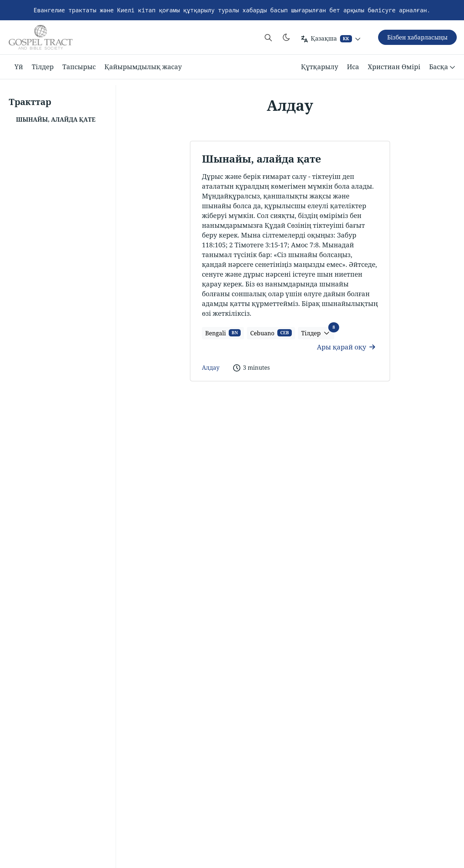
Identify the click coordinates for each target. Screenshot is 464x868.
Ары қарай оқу (346, 347)
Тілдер (43, 67)
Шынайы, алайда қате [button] (56, 119)
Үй (19, 67)
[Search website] (268, 37)
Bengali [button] (223, 333)
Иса (353, 67)
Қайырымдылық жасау (143, 67)
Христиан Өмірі (394, 67)
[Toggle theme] (286, 37)
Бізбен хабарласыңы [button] (417, 37)
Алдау (211, 368)
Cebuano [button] (271, 333)
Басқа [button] (443, 67)
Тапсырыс (79, 67)
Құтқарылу (320, 67)
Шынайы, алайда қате (262, 159)
